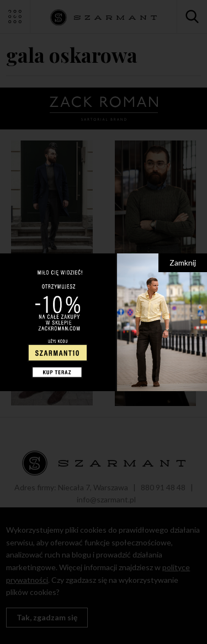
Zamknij (183, 263)
